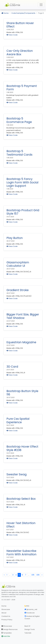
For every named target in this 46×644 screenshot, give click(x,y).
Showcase (6, 609)
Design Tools (30, 629)
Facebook (30, 613)
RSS (27, 606)
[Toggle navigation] (41, 5)
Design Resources (10, 629)
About (4, 613)
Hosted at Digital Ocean (32, 617)
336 (38, 575)
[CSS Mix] (9, 586)
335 (33, 575)
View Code (12, 35)
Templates (7, 633)
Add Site (6, 636)
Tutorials (28, 633)
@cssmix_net (31, 609)
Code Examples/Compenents (23, 13)
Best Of (27, 626)
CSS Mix (13, 5)
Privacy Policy (7, 620)
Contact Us (6, 616)
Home (5, 13)
